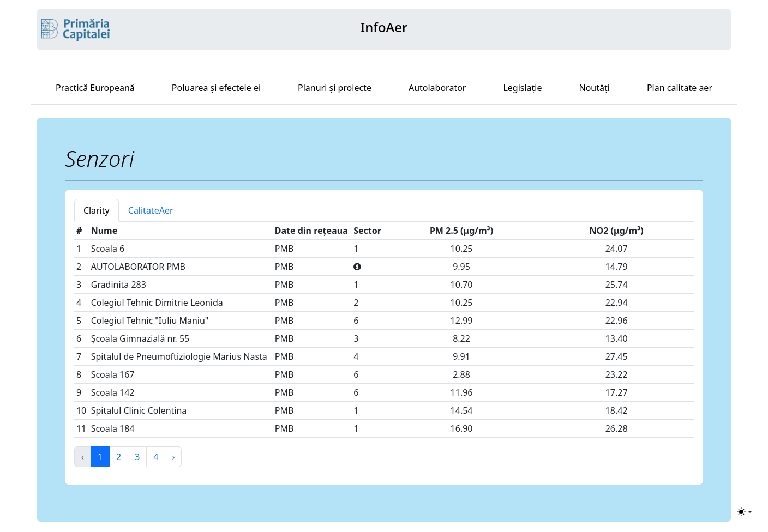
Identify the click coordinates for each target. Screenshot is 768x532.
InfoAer (384, 27)
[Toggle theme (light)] (745, 512)
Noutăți (595, 88)
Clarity (97, 210)
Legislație (522, 88)
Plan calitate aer (680, 88)
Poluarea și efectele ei (216, 88)
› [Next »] (173, 457)
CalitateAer (151, 210)
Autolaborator (437, 88)
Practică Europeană (95, 88)
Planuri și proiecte (335, 88)
